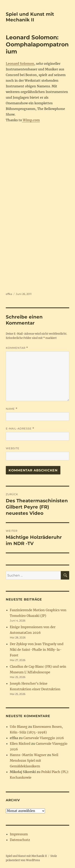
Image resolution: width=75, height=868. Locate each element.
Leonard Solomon (20, 64)
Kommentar (17, 348)
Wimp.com (31, 120)
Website (13, 448)
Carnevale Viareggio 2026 (44, 738)
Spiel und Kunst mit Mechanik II (30, 17)
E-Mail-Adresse (20, 429)
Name (12, 409)
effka (9, 294)
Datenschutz (20, 840)
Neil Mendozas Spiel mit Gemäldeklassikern (34, 760)
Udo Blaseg (19, 727)
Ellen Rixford (20, 744)
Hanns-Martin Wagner (28, 755)
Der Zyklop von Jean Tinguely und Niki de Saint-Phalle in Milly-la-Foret (37, 650)
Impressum (19, 834)
